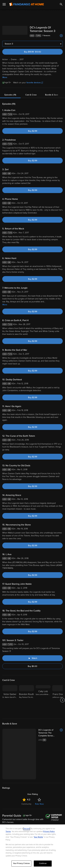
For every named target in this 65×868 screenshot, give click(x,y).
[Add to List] (61, 36)
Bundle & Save (52, 95)
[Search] (61, 4)
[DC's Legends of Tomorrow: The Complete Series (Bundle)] (51, 733)
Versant (27, 829)
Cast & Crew (31, 95)
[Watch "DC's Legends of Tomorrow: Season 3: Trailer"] (32, 658)
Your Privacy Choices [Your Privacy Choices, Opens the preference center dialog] (21, 863)
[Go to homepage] (27, 4)
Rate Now (39, 804)
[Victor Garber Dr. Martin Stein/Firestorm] (10, 700)
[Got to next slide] (62, 700)
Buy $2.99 (33, 131)
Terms (8, 831)
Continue (43, 863)
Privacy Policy (49, 831)
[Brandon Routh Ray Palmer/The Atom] (26, 700)
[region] (32, 846)
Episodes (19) (10, 95)
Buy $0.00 (32, 666)
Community (26, 804)
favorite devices (35, 83)
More (5, 77)
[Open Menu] (4, 4)
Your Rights (38, 837)
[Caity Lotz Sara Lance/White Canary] (43, 700)
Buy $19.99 (38, 52)
